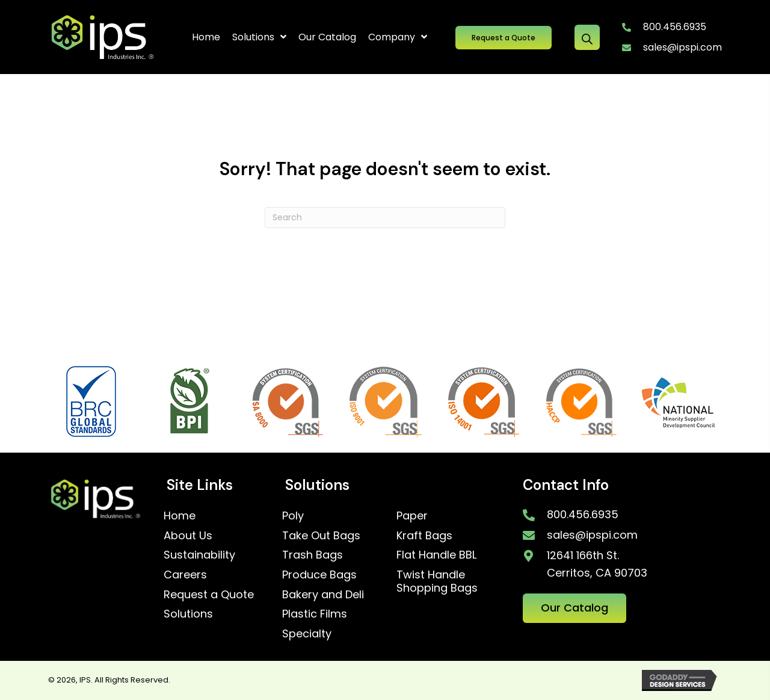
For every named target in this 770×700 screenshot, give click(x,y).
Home (180, 516)
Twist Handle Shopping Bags (437, 581)
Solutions (188, 614)
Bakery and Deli (323, 594)
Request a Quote (209, 594)
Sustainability (199, 555)
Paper (412, 516)
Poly (293, 516)
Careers (185, 575)
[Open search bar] (587, 37)
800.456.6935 (675, 27)
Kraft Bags (424, 535)
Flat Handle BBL (436, 555)
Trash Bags (313, 555)
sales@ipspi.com (682, 47)
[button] (504, 38)
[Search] (385, 218)
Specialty (307, 633)
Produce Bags (319, 575)
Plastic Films (315, 614)
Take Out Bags (321, 535)
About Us (188, 535)
